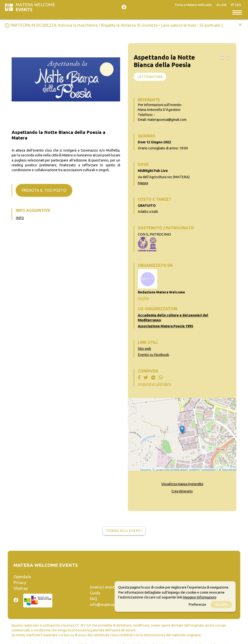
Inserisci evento (103, 587)
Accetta (221, 605)
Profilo (143, 298)
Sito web (144, 349)
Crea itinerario (182, 491)
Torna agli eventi (124, 531)
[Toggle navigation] (237, 12)
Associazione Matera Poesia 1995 (165, 326)
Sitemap (21, 588)
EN (239, 5)
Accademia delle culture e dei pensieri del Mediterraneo (173, 318)
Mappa (143, 183)
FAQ (93, 599)
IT (232, 5)
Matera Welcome (35, 7)
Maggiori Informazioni (200, 597)
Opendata (22, 577)
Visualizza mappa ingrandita (182, 484)
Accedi (221, 5)
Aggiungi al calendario (155, 384)
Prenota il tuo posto (44, 190)
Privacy (20, 583)
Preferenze (197, 605)
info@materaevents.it (109, 605)
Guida (95, 593)
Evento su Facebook (153, 355)
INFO (20, 218)
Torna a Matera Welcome (193, 5)
